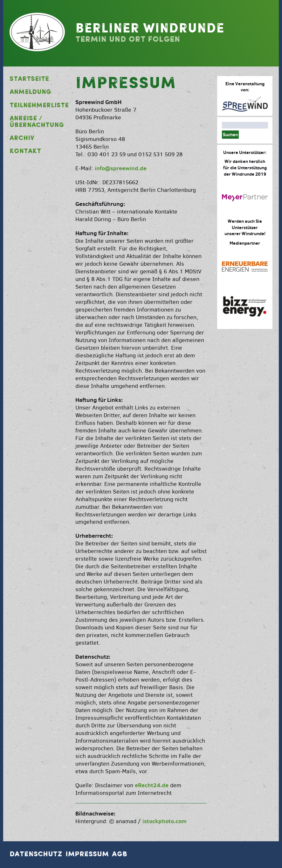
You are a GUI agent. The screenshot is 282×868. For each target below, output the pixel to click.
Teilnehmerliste (37, 106)
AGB (120, 854)
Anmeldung (30, 92)
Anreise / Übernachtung (37, 122)
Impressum (87, 854)
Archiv (22, 138)
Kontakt (25, 151)
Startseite (29, 79)
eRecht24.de (152, 785)
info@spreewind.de (121, 168)
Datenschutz (36, 854)
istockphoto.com (165, 821)
